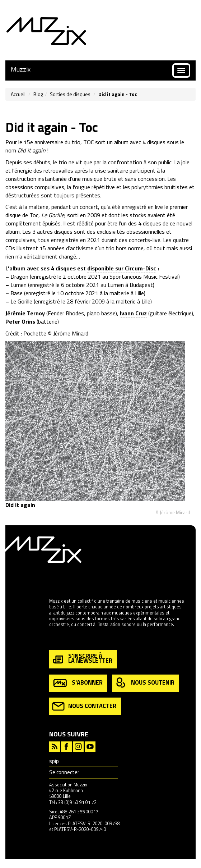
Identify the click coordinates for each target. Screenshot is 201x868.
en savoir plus (63, 640)
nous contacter (84, 706)
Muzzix (21, 69)
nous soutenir (145, 683)
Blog (38, 94)
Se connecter (64, 772)
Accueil (18, 94)
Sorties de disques (70, 94)
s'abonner (77, 683)
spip (54, 761)
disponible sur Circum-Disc (122, 268)
